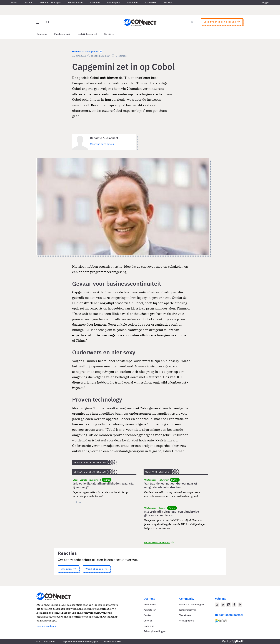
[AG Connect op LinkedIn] (223, 605)
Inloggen (265, 2)
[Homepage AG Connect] (140, 22)
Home (14, 2)
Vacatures (95, 2)
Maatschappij (62, 34)
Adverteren (151, 2)
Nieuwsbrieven (76, 2)
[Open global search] (48, 22)
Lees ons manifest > (46, 626)
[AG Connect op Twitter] (217, 605)
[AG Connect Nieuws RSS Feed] (240, 605)
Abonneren (133, 2)
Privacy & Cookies (113, 641)
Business (42, 34)
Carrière (109, 34)
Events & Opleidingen (50, 2)
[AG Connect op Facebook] (234, 605)
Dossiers (28, 2)
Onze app (149, 626)
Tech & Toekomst (87, 34)
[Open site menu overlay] (38, 22)
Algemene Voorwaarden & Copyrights (81, 641)
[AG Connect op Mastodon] (229, 605)
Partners (168, 2)
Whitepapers (113, 2)
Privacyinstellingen (155, 631)
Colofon (148, 621)
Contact (148, 615)
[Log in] (192, 22)
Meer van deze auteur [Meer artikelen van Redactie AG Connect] (102, 144)
